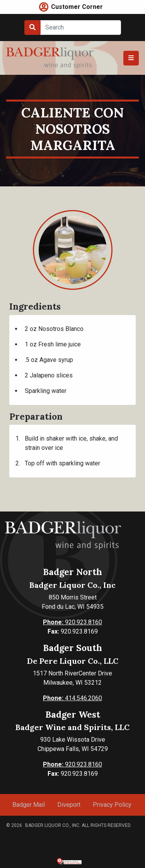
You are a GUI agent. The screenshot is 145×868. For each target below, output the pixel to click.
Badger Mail (29, 805)
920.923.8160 (72, 622)
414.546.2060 (72, 698)
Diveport (69, 805)
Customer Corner (77, 7)
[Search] (81, 28)
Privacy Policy (112, 805)
